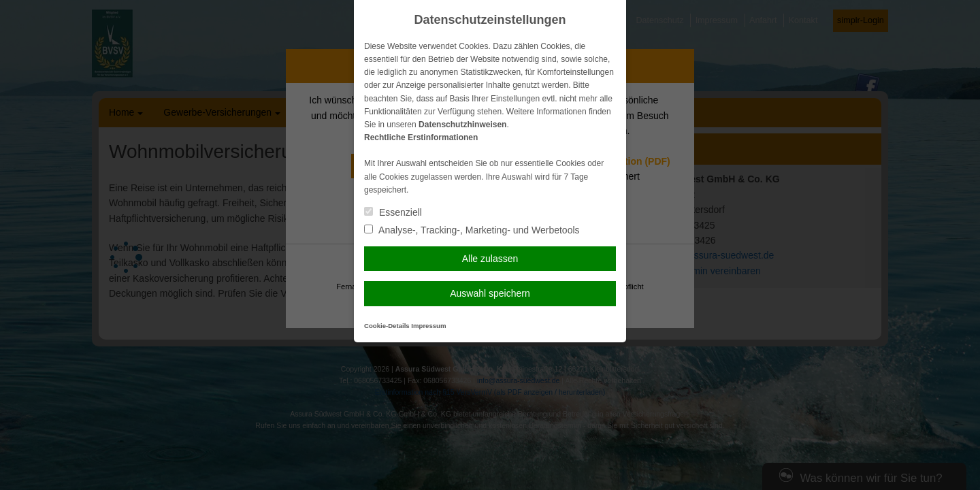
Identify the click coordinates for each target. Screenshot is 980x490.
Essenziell (393, 212)
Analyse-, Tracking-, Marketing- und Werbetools (472, 230)
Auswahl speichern (490, 293)
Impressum (428, 326)
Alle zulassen (490, 259)
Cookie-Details (387, 326)
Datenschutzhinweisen (462, 125)
